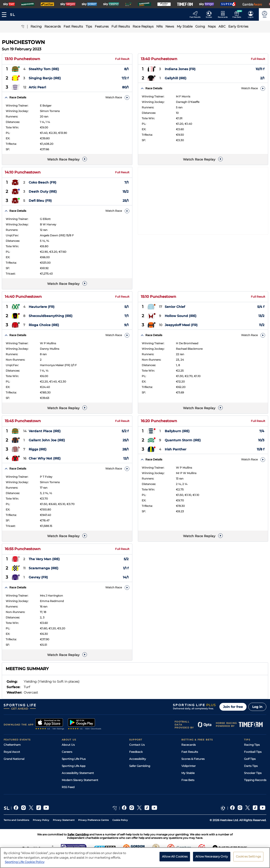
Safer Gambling (140, 766)
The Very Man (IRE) (44, 559)
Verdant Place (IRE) (45, 431)
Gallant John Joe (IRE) (47, 440)
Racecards (189, 745)
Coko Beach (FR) (42, 183)
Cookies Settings (248, 858)
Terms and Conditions (16, 820)
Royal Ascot (12, 752)
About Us (68, 745)
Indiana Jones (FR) (180, 69)
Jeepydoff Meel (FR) (181, 325)
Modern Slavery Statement (80, 780)
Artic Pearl (37, 87)
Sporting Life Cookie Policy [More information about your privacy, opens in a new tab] (25, 864)
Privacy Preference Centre (93, 820)
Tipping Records (255, 780)
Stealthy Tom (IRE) (44, 69)
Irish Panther (176, 449)
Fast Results (190, 752)
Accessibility (138, 759)
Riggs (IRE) (38, 449)
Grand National (14, 759)
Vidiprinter (189, 766)
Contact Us (137, 745)
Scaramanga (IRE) (44, 568)
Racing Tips (252, 745)
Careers (67, 752)
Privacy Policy (41, 820)
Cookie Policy (120, 820)
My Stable (188, 773)
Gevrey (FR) (38, 577)
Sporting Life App (74, 766)
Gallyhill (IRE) (176, 78)
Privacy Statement (64, 820)
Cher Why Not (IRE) (45, 459)
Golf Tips (250, 759)
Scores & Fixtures (193, 759)
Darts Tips (251, 766)
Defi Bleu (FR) (40, 201)
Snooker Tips (253, 773)
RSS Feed (68, 787)
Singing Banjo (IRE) (45, 78)
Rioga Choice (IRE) (44, 325)
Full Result (122, 59)
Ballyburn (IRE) (177, 431)
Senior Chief (175, 307)
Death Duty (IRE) (43, 192)
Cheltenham (12, 745)
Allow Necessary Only (212, 858)
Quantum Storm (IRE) (183, 440)
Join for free (233, 707)
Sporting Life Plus (74, 759)
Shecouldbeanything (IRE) (51, 316)
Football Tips (253, 752)
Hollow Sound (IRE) (181, 316)
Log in (257, 707)
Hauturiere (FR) (42, 307)
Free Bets (188, 780)
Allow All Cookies (175, 858)
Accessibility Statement (78, 773)
